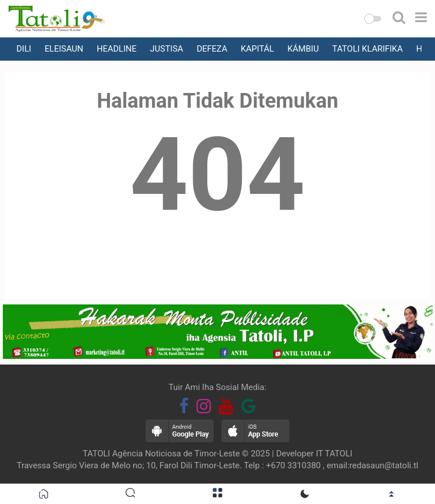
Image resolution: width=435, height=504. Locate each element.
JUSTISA (167, 49)
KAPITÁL (257, 49)
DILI (24, 49)
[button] (373, 19)
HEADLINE (117, 49)
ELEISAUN (64, 49)
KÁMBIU (303, 49)
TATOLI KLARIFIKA (368, 49)
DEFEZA (212, 49)
